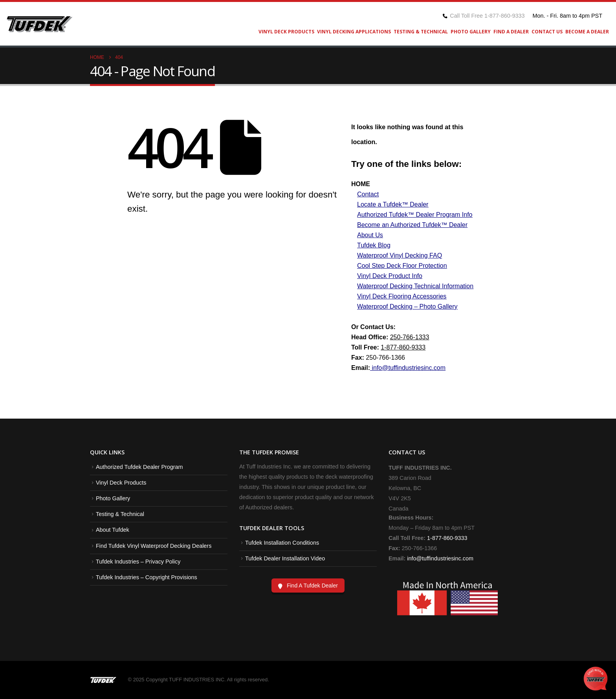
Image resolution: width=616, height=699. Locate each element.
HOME (361, 184)
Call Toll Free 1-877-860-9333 (487, 16)
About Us (370, 235)
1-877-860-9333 (403, 347)
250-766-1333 (410, 337)
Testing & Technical (421, 32)
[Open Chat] (596, 679)
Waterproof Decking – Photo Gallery (407, 306)
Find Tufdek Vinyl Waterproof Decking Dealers (154, 546)
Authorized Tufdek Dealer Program (139, 467)
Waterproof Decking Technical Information (415, 286)
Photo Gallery (471, 32)
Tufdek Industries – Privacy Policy (138, 562)
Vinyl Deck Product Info (390, 276)
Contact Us (547, 32)
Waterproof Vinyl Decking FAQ (400, 255)
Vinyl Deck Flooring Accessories (402, 296)
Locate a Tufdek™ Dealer (393, 204)
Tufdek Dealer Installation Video (285, 558)
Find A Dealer (511, 32)
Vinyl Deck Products (286, 32)
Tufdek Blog (374, 245)
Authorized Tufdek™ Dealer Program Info (415, 215)
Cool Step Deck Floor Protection (402, 266)
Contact (368, 194)
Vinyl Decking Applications (354, 32)
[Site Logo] (39, 24)
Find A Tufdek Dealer (312, 586)
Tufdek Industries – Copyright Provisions (147, 577)
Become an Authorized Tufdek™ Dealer (412, 225)
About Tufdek (113, 530)
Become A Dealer (587, 32)
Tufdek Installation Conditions (282, 543)
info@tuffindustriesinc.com (439, 558)
